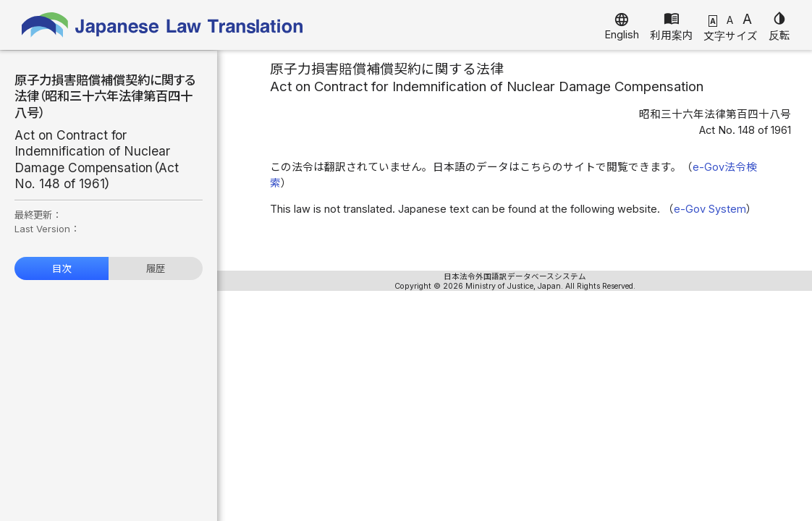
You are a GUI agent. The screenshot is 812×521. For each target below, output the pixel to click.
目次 (62, 268)
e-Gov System (710, 209)
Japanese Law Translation (163, 25)
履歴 (156, 268)
